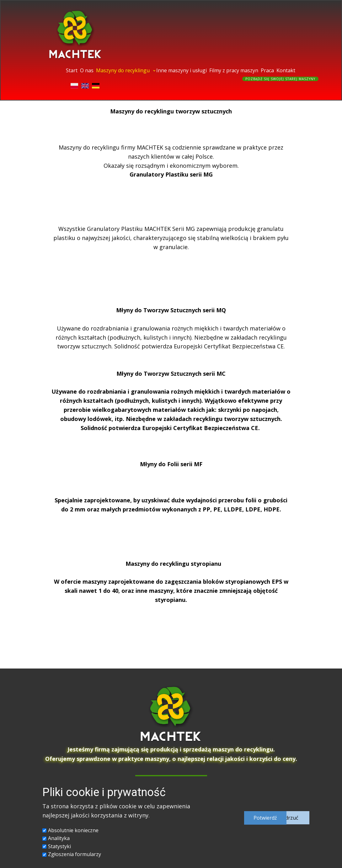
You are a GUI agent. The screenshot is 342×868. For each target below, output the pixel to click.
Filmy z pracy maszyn (234, 70)
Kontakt (286, 70)
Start (72, 70)
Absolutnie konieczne (73, 830)
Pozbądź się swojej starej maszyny (280, 79)
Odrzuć (290, 818)
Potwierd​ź (265, 818)
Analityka (59, 838)
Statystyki (59, 846)
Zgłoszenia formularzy (75, 854)
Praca (267, 70)
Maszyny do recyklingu (123, 70)
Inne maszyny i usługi (182, 70)
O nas (87, 70)
